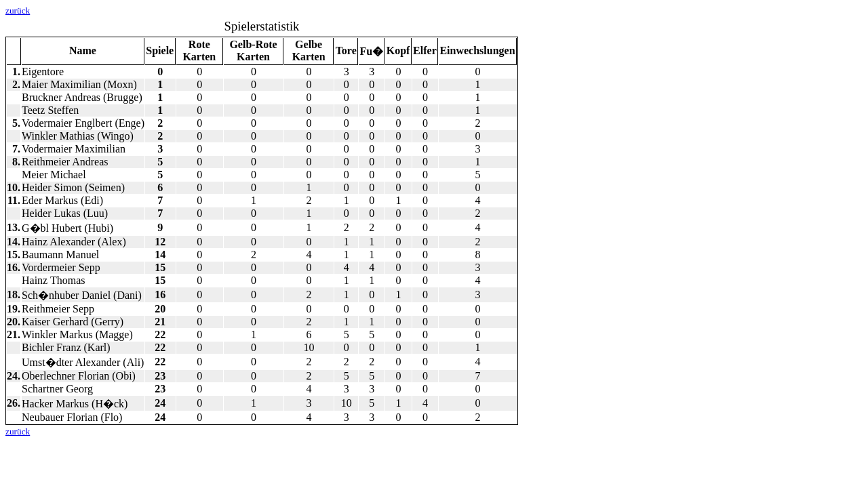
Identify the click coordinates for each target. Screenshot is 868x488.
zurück (18, 11)
